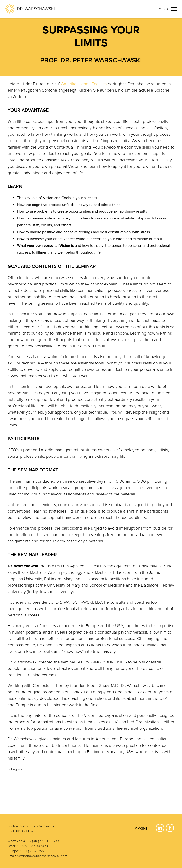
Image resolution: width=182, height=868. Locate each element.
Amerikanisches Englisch (84, 84)
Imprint (141, 828)
